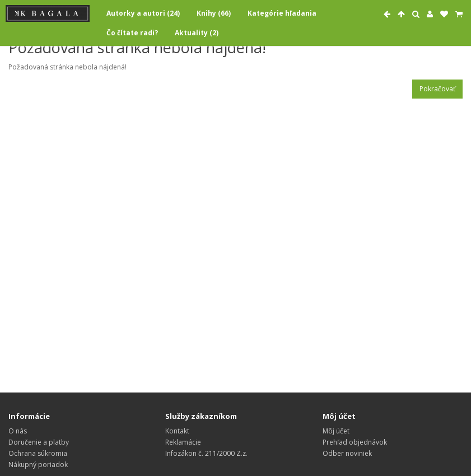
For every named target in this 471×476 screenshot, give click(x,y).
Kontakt (177, 431)
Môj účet (336, 431)
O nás (18, 431)
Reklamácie (183, 442)
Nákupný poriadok (38, 465)
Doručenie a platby (39, 442)
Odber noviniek (347, 453)
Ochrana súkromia (38, 453)
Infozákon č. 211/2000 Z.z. (206, 453)
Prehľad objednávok (355, 442)
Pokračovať (437, 89)
